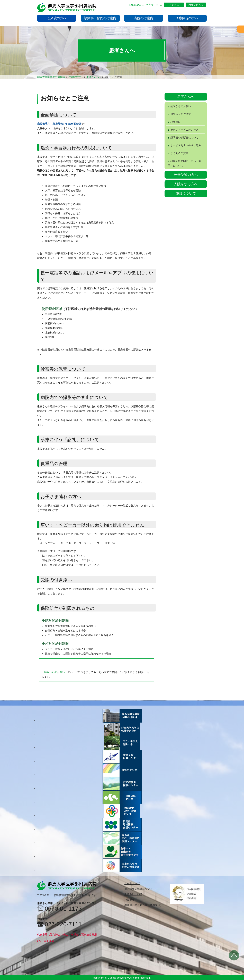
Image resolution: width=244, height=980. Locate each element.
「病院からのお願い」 (55, 672)
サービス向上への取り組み (184, 145)
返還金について (133, 894)
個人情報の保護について (138, 889)
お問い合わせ (196, 5)
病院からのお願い (179, 106)
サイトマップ (132, 883)
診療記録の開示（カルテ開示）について (184, 163)
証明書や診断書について (182, 137)
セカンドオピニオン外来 (182, 130)
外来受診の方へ (186, 175)
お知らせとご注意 (179, 114)
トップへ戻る (234, 955)
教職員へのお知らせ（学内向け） (144, 905)
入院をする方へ (186, 184)
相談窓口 (173, 122)
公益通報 (130, 900)
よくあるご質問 (177, 153)
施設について (186, 193)
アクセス (174, 5)
